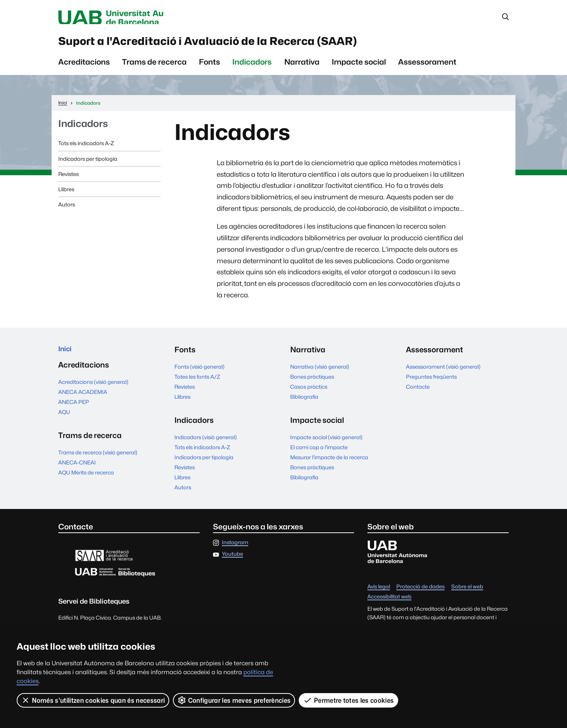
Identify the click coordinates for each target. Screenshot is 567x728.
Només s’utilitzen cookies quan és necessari (93, 700)
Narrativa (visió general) (320, 372)
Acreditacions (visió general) (93, 389)
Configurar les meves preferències (235, 700)
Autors (67, 210)
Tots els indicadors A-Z (86, 148)
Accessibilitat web (389, 602)
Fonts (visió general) (199, 372)
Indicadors (252, 67)
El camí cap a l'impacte (319, 452)
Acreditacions (84, 67)
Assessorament (427, 67)
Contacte (418, 392)
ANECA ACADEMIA (83, 399)
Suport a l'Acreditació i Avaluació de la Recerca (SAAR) (247, 44)
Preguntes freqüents (431, 382)
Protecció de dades (420, 592)
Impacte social (359, 67)
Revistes (68, 179)
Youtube (232, 559)
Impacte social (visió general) (326, 442)
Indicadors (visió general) (206, 442)
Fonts (209, 67)
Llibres (66, 194)
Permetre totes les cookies (349, 700)
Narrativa (302, 67)
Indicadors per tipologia (88, 164)
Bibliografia (304, 402)
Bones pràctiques (312, 382)
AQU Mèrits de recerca (86, 479)
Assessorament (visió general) (443, 372)
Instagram (235, 548)
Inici (66, 355)
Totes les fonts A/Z (197, 382)
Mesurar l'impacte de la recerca (329, 462)
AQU (64, 419)
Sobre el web (467, 592)
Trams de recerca (154, 67)
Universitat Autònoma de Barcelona (128, 18)
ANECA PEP (74, 409)
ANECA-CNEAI (77, 470)
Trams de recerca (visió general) (98, 460)
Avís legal (379, 592)
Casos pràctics (309, 392)
